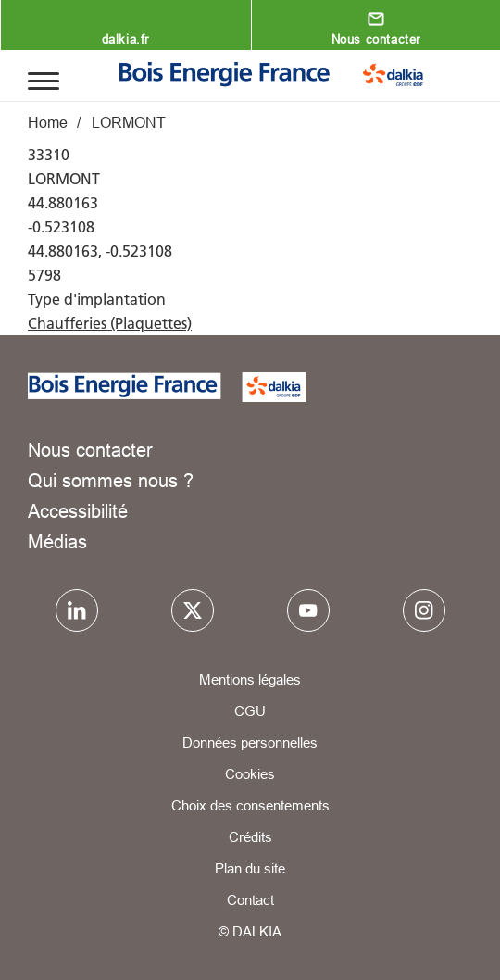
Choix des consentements (250, 805)
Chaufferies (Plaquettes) (110, 323)
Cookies (250, 774)
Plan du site (250, 868)
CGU (250, 711)
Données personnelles (250, 742)
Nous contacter (376, 39)
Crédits (250, 837)
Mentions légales (250, 679)
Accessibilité (78, 511)
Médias (57, 541)
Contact (250, 900)
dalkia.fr (125, 39)
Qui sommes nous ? (111, 480)
